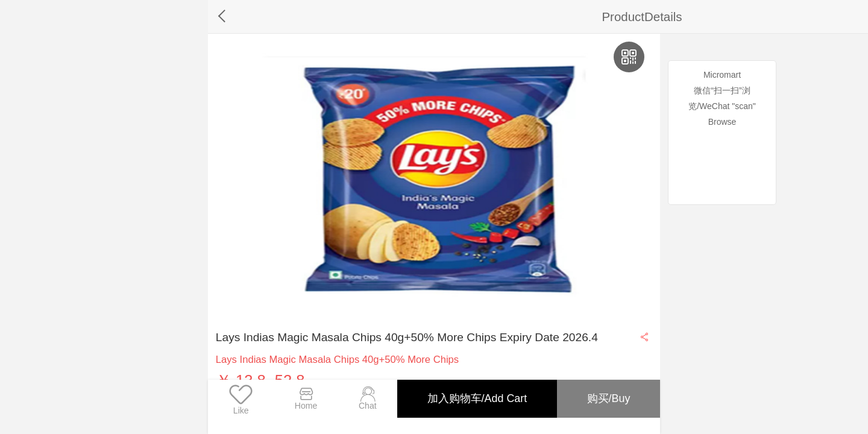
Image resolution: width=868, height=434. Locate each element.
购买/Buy (608, 398)
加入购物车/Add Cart (474, 398)
